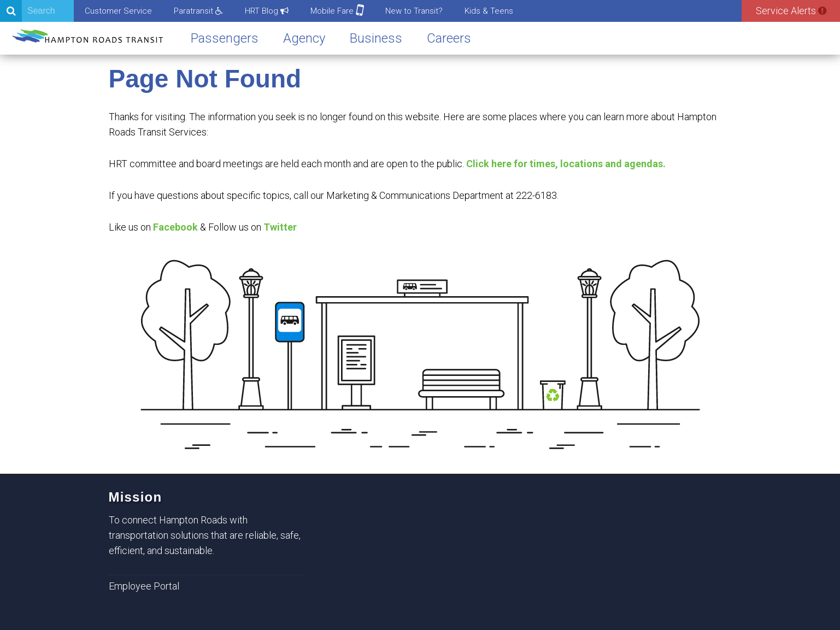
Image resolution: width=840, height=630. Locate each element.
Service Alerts (791, 11)
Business (376, 38)
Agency (304, 38)
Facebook (175, 227)
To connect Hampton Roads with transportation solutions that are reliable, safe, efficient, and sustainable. (205, 535)
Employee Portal (144, 586)
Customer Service (118, 11)
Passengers (225, 38)
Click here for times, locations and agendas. (566, 164)
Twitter (280, 227)
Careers (449, 38)
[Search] (37, 11)
